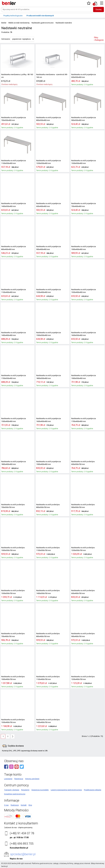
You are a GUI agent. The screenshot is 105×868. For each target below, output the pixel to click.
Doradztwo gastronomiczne (15, 794)
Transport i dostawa (12, 790)
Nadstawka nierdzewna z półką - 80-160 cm (16, 76)
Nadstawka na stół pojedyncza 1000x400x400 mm (83, 248)
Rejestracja (19, 779)
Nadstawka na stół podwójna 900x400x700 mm (87, 635)
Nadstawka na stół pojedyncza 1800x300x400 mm (48, 377)
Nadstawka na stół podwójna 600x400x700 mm (87, 592)
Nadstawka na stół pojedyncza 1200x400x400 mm (48, 291)
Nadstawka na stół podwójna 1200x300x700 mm (82, 549)
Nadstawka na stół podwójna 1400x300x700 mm (47, 592)
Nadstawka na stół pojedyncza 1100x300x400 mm (13, 162)
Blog (30, 805)
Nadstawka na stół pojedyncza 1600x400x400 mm (48, 420)
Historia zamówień (32, 779)
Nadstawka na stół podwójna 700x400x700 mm (17, 635)
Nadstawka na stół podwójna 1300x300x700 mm (12, 592)
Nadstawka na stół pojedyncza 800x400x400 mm (13, 248)
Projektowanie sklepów (93, 790)
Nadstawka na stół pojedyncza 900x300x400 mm (83, 119)
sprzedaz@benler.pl (23, 854)
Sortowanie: (6, 39)
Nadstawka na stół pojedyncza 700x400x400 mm (83, 205)
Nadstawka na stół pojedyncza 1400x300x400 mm (13, 205)
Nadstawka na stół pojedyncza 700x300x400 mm (13, 119)
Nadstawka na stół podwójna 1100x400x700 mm (47, 678)
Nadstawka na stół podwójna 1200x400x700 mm (82, 678)
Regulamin (25, 790)
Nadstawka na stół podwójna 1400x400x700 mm (47, 721)
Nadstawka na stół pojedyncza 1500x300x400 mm (48, 334)
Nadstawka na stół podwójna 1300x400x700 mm (12, 721)
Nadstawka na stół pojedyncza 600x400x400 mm (48, 205)
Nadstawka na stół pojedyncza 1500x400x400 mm (13, 420)
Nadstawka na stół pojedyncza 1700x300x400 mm (13, 377)
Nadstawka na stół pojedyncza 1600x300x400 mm (83, 334)
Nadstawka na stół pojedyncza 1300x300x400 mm (83, 162)
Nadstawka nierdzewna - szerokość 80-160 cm (52, 76)
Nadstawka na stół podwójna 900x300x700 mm (87, 506)
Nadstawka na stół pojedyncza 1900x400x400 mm (48, 463)
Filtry (99, 39)
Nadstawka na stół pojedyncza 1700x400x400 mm (83, 420)
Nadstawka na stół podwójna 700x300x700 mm (17, 506)
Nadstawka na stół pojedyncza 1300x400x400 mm (83, 291)
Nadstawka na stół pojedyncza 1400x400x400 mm (13, 334)
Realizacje (15, 805)
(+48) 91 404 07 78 (22, 833)
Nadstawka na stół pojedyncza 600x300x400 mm (83, 76)
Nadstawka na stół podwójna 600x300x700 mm (87, 463)
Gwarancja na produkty (40, 790)
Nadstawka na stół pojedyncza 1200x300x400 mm (48, 162)
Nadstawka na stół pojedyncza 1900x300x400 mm (83, 377)
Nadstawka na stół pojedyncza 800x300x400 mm (48, 119)
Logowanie (8, 779)
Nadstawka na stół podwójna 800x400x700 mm (52, 635)
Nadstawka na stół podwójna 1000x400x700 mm (12, 678)
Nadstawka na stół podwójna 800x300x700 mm (52, 506)
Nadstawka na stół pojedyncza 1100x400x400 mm (13, 291)
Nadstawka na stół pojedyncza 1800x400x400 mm (13, 463)
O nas (6, 805)
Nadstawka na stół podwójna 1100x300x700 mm (47, 549)
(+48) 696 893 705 (22, 844)
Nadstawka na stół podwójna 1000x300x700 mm (12, 549)
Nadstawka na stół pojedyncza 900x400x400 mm (48, 248)
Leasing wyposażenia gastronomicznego (66, 790)
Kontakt (24, 805)
